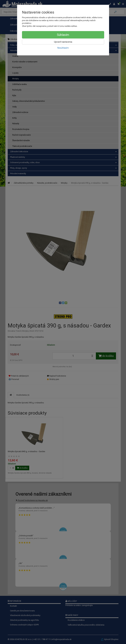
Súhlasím (63, 35)
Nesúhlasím (63, 48)
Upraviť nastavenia (63, 42)
